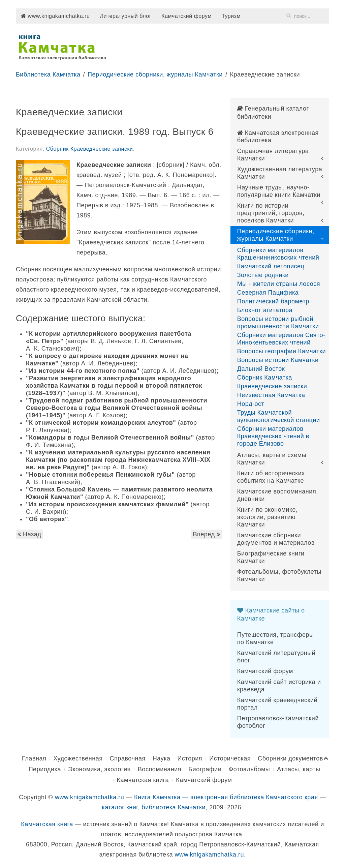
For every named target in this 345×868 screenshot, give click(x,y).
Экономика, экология (99, 769)
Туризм (231, 16)
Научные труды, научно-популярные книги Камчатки (279, 191)
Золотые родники (263, 275)
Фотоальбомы (249, 769)
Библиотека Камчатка (48, 74)
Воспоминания (160, 769)
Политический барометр (273, 301)
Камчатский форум (186, 16)
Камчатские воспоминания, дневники (278, 495)
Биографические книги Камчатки (271, 557)
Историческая (230, 758)
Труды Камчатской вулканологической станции (279, 416)
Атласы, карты (299, 769)
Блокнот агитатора (265, 310)
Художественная (78, 758)
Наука (162, 758)
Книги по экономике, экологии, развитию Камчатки (268, 517)
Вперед (206, 534)
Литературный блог (126, 16)
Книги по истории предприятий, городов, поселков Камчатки (271, 213)
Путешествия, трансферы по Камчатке (276, 638)
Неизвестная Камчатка (271, 395)
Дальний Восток (261, 369)
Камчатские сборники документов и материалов (276, 539)
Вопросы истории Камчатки (278, 360)
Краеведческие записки (272, 386)
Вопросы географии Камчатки (282, 351)
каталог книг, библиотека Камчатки (154, 807)
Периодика (45, 769)
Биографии (205, 769)
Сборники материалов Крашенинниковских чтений (278, 254)
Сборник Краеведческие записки (90, 149)
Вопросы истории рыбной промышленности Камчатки (278, 323)
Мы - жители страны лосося (279, 284)
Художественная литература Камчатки (280, 173)
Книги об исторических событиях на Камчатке (271, 477)
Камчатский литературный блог (276, 657)
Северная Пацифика (268, 293)
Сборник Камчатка (265, 378)
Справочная (128, 758)
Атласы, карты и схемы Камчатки (272, 459)
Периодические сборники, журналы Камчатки (155, 74)
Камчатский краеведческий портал (277, 704)
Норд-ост (251, 404)
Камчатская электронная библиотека (278, 137)
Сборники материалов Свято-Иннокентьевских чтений (281, 339)
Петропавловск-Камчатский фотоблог (278, 722)
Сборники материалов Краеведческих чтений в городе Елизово (273, 436)
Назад (29, 534)
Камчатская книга (143, 780)
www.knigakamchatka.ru (55, 16)
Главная (34, 758)
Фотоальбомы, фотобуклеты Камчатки (279, 575)
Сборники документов (290, 758)
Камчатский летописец (271, 266)
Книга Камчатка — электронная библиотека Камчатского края (226, 797)
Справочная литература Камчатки (273, 155)
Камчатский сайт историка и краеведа (279, 686)
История (190, 758)
